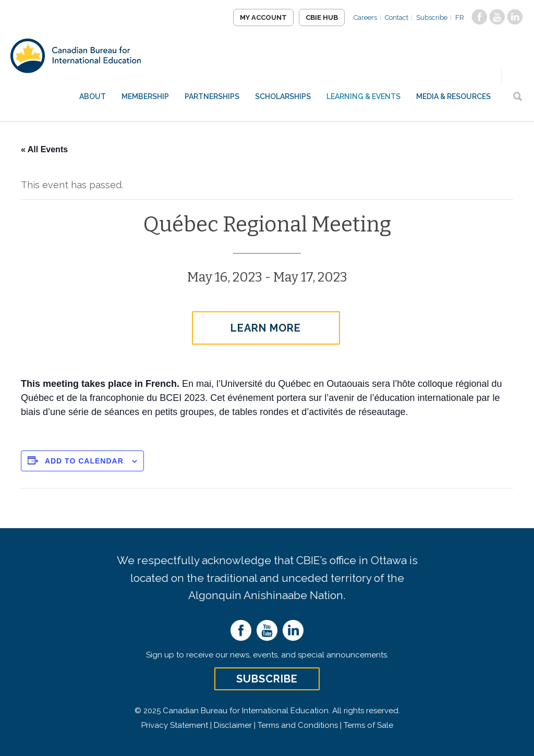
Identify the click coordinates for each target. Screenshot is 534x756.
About (93, 96)
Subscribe (432, 17)
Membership (145, 96)
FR (460, 17)
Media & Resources (453, 96)
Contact (397, 17)
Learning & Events (363, 96)
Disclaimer (233, 725)
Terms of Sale (368, 725)
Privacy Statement (175, 725)
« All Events (44, 149)
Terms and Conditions (298, 725)
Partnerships (212, 96)
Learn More (266, 328)
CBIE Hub (322, 17)
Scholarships (283, 96)
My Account (263, 17)
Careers (365, 17)
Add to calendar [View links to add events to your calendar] (84, 461)
